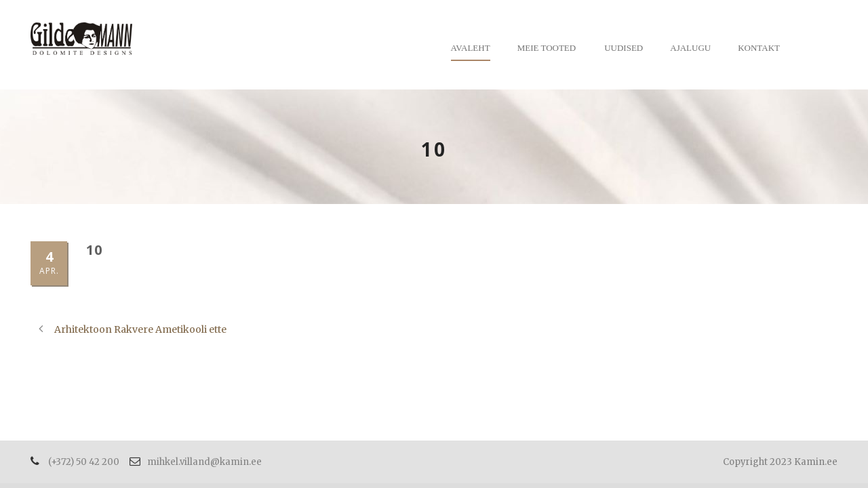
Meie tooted (547, 48)
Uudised (624, 48)
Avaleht (471, 48)
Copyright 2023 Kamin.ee (780, 462)
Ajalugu (690, 48)
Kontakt (759, 48)
